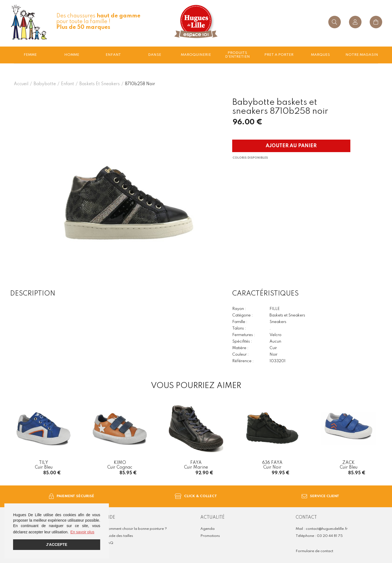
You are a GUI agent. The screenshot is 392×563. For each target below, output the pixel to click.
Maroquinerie (196, 55)
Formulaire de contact (314, 551)
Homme (72, 55)
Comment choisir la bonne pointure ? (136, 529)
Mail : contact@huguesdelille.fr (322, 529)
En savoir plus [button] (82, 532)
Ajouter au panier (291, 146)
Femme (30, 55)
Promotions (210, 536)
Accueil (21, 84)
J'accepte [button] (57, 544)
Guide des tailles (119, 536)
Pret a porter (279, 55)
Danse (155, 55)
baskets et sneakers (99, 84)
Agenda (207, 529)
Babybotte (45, 84)
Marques (320, 55)
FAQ (109, 543)
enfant (113, 55)
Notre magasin (362, 55)
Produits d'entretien (238, 55)
